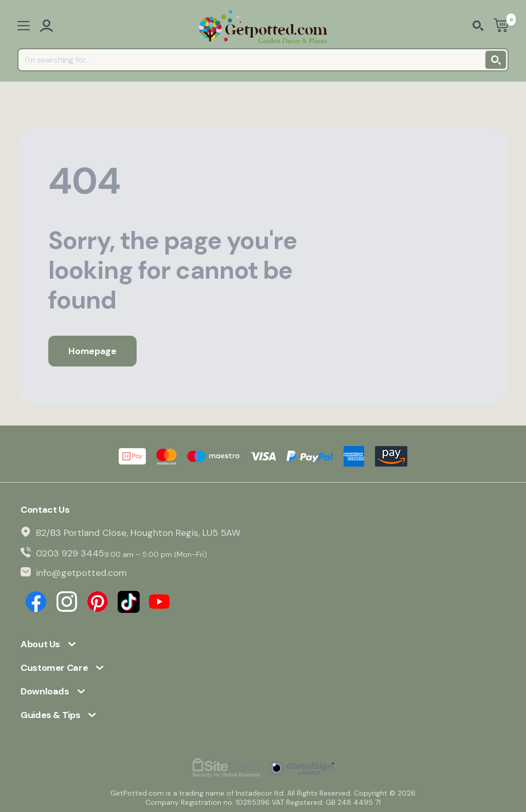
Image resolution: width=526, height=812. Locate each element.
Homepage (92, 351)
